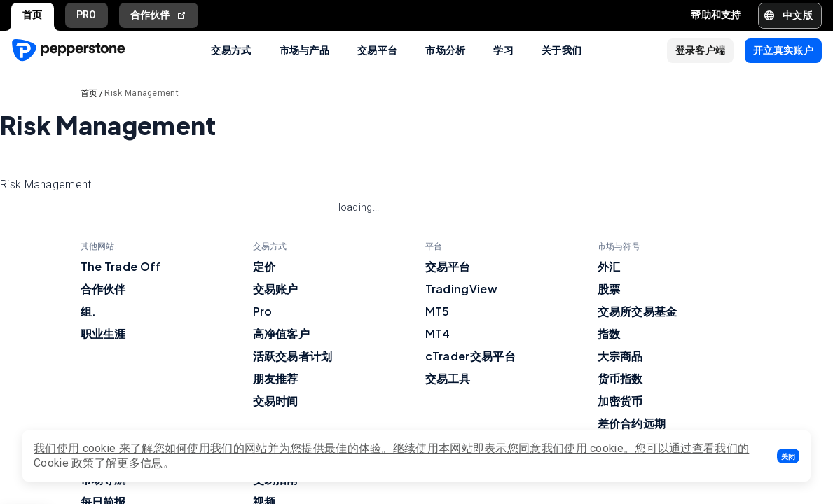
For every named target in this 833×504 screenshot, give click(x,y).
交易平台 (377, 50)
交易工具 (448, 378)
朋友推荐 (276, 378)
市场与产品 (305, 50)
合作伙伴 (159, 15)
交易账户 (276, 289)
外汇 (609, 266)
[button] (788, 456)
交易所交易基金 (638, 311)
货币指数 (620, 378)
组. (89, 311)
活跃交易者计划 (293, 356)
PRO (87, 15)
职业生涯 (103, 334)
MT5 (438, 311)
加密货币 (620, 401)
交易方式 (231, 50)
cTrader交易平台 (470, 356)
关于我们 (562, 50)
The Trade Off (121, 266)
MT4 (438, 334)
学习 (503, 50)
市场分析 (445, 50)
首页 (33, 15)
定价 (264, 266)
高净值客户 (282, 334)
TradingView (461, 289)
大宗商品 (620, 356)
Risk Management (142, 93)
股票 (609, 289)
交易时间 (276, 401)
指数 (609, 334)
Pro (263, 311)
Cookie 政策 (64, 463)
